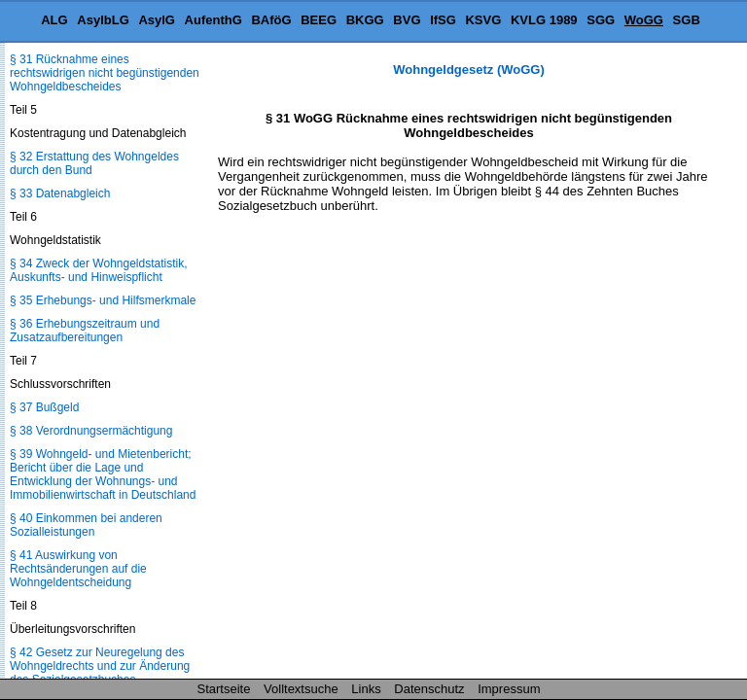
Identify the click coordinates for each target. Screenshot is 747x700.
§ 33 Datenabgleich (60, 193)
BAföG (271, 20)
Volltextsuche (301, 689)
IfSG (443, 20)
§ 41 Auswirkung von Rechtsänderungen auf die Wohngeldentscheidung (78, 569)
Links (366, 689)
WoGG (644, 20)
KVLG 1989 (544, 20)
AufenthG (213, 20)
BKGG (365, 20)
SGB (687, 20)
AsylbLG (103, 20)
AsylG (157, 20)
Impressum (509, 689)
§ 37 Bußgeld (44, 407)
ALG (54, 20)
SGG (601, 20)
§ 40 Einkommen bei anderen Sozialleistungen (86, 525)
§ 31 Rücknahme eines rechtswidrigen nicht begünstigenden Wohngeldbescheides (105, 73)
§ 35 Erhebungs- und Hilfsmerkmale (103, 300)
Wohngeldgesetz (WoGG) (469, 70)
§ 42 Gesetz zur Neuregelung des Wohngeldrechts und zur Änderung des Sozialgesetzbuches (100, 666)
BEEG (319, 20)
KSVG (483, 20)
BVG (407, 20)
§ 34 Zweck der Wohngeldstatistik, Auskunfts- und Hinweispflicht (99, 270)
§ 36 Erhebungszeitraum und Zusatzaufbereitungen (85, 331)
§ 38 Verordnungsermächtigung (91, 431)
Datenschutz (429, 689)
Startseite (224, 689)
